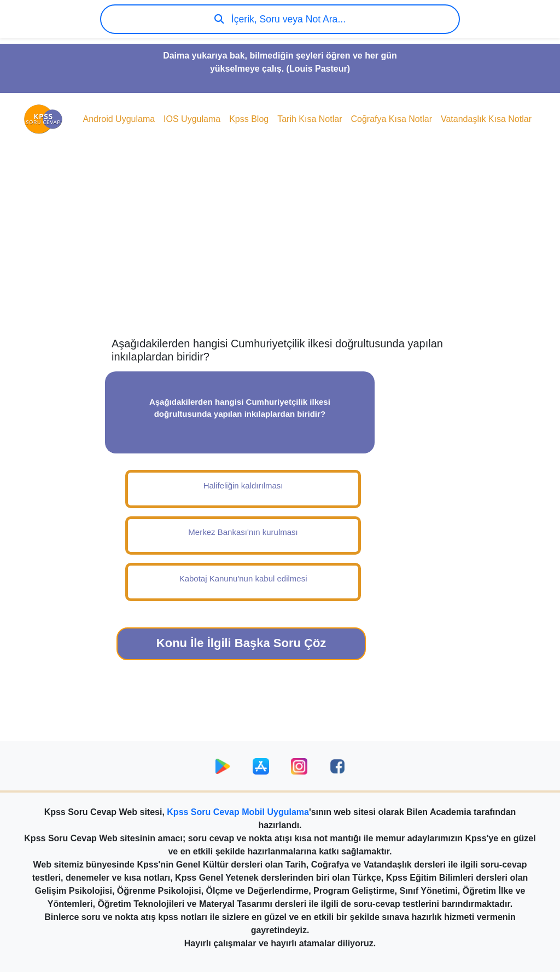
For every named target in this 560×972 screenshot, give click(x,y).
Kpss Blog (249, 119)
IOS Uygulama (192, 119)
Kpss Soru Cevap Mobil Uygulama (238, 812)
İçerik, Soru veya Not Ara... (280, 19)
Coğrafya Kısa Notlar (391, 119)
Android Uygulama (119, 119)
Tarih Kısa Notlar (310, 119)
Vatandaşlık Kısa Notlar (486, 119)
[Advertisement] (280, 249)
